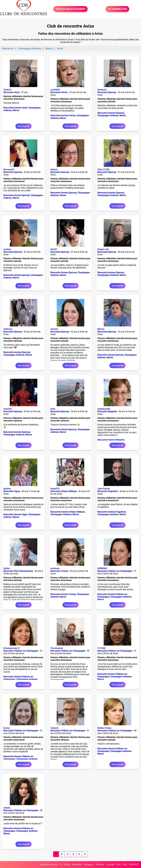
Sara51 (54, 249)
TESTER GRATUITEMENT (71, 9)
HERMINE (102, 568)
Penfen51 (102, 90)
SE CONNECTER (117, 9)
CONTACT (134, 865)
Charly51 (8, 409)
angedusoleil (104, 409)
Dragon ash (103, 249)
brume (7, 728)
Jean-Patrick (104, 489)
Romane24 (9, 170)
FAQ (119, 865)
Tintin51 (8, 90)
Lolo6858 (55, 90)
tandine (7, 489)
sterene (54, 329)
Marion (101, 329)
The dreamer (57, 648)
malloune (55, 568)
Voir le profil (23, 126)
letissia (54, 170)
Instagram (89, 865)
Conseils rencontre (49, 865)
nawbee (7, 249)
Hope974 (55, 489)
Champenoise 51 (12, 648)
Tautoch (54, 728)
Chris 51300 (103, 170)
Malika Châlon (105, 728)
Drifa (53, 409)
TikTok (67, 865)
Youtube (111, 865)
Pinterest (100, 865)
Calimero (8, 329)
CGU (125, 865)
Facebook (77, 865)
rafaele (7, 808)
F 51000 (101, 648)
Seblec (7, 568)
